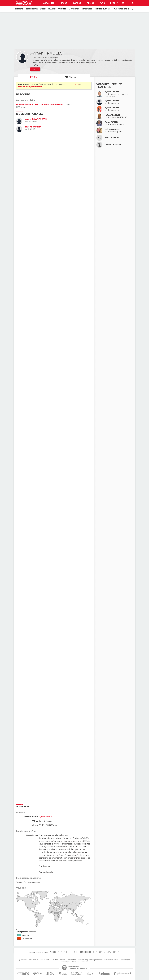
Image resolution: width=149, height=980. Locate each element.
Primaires (62, 9)
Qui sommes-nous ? (25, 960)
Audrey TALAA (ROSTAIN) (36, 119)
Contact (36, 960)
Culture (77, 3)
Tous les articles (72, 960)
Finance (91, 3)
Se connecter (32, 9)
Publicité (47, 960)
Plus (114, 3)
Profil (37, 77)
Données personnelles (95, 960)
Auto (102, 3)
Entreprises (87, 9)
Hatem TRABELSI (112, 115)
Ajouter (36, 69)
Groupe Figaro (66, 962)
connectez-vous (72, 84)
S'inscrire (19, 9)
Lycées (43, 9)
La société (62, 960)
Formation (54, 960)
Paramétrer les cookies (111, 960)
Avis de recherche (121, 9)
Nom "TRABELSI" (112, 138)
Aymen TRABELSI (112, 92)
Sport (64, 3)
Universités (74, 9)
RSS (41, 960)
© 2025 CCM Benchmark (80, 962)
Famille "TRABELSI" (113, 145)
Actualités (49, 3)
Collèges (52, 9)
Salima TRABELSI (112, 129)
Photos (72, 77)
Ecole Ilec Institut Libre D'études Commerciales (39, 105)
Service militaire (102, 9)
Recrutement (82, 960)
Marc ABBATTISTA (33, 127)
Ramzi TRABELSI (112, 122)
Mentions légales (125, 960)
